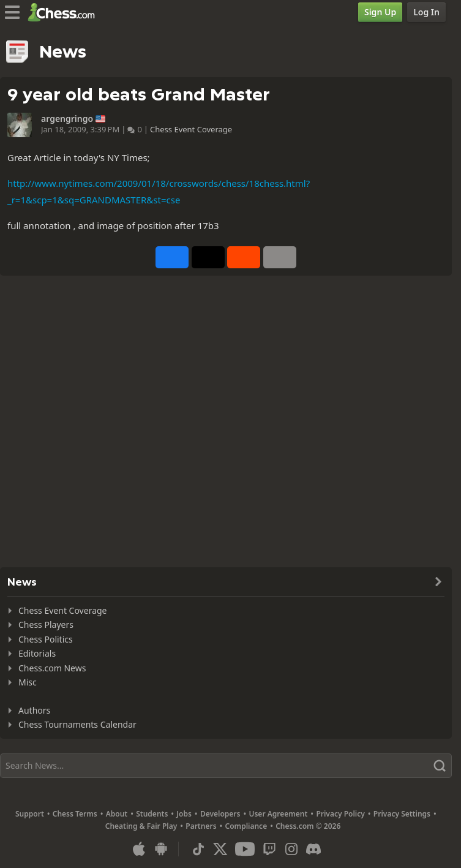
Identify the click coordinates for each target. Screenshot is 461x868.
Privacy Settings (402, 814)
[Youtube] (245, 849)
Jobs (184, 814)
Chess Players (46, 625)
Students (152, 814)
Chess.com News (52, 668)
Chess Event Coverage (191, 129)
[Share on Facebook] (172, 257)
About (117, 814)
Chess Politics (46, 639)
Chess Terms (75, 814)
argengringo (67, 119)
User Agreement (278, 814)
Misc (28, 682)
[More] (280, 257)
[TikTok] (198, 849)
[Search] (226, 766)
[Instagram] (291, 849)
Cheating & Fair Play (141, 826)
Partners (201, 826)
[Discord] (313, 849)
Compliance (246, 826)
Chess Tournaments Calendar (77, 724)
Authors (34, 710)
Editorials (37, 653)
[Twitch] (269, 849)
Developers (220, 814)
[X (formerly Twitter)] (220, 849)
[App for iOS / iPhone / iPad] (139, 849)
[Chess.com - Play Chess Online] (65, 12)
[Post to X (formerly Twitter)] (208, 257)
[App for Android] (161, 849)
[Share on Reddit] (244, 257)
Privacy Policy (340, 814)
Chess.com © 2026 (308, 826)
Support (30, 814)
